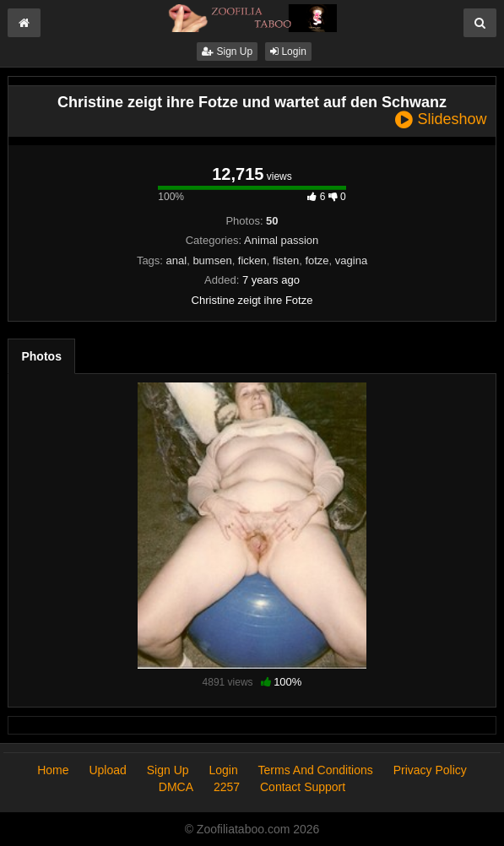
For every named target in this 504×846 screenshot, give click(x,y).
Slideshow (441, 119)
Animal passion (281, 240)
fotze (317, 260)
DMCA (176, 787)
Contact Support (303, 787)
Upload (107, 770)
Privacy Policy (430, 770)
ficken (252, 260)
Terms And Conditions (316, 770)
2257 (227, 787)
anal (177, 260)
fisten (286, 260)
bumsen (212, 260)
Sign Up (227, 52)
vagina (351, 260)
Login (288, 52)
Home (53, 770)
